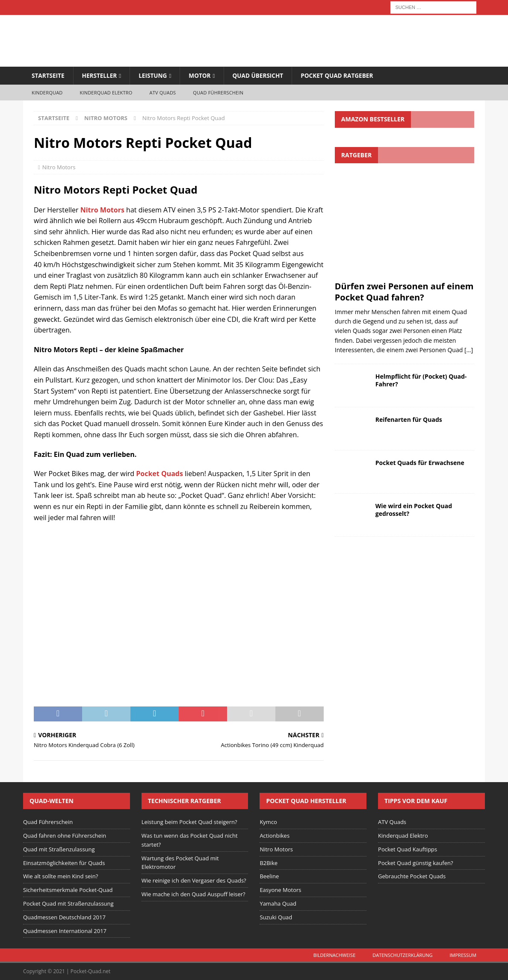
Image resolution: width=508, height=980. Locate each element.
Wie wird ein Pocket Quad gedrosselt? (414, 510)
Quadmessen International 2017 (65, 931)
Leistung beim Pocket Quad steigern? (189, 822)
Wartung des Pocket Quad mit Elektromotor (180, 863)
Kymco (268, 822)
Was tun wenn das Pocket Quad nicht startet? (190, 840)
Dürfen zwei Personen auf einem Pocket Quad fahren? (404, 292)
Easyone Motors (280, 890)
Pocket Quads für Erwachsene (420, 463)
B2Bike (269, 863)
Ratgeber (356, 155)
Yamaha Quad (278, 904)
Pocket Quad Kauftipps (408, 850)
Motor (203, 75)
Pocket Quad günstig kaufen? (415, 863)
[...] (469, 350)
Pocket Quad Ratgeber (344, 75)
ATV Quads (163, 93)
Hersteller (101, 75)
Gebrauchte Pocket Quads (412, 877)
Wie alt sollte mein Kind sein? (61, 877)
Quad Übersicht (263, 75)
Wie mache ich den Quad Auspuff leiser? (193, 895)
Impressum (463, 955)
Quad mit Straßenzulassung (59, 850)
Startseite (49, 75)
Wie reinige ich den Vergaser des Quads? (194, 881)
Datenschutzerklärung (402, 955)
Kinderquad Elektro (106, 93)
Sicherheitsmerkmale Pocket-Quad (68, 890)
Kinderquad (47, 93)
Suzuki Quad (276, 918)
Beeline (269, 877)
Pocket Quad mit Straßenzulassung (68, 904)
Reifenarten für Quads (409, 419)
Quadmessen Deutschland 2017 (64, 918)
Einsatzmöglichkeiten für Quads (64, 863)
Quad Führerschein (218, 93)
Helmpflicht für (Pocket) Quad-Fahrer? (421, 380)
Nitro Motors (59, 167)
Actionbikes (275, 836)
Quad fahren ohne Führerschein (65, 836)
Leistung (155, 75)
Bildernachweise (335, 955)
